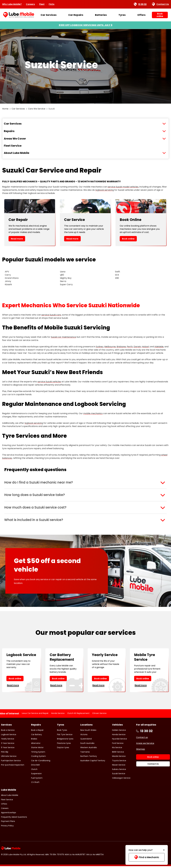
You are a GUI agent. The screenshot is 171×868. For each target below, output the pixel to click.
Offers (141, 15)
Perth (130, 347)
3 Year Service (8, 745)
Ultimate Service (9, 758)
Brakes (34, 741)
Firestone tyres (64, 745)
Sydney (100, 347)
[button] (85, 483)
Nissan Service (119, 767)
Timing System (38, 754)
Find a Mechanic (147, 857)
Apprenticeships (9, 814)
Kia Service (117, 749)
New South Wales (88, 732)
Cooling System (38, 758)
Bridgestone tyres (65, 741)
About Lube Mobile (17, 153)
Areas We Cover (15, 139)
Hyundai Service (119, 741)
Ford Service (118, 745)
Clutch (34, 771)
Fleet (42, 4)
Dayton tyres (63, 749)
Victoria (84, 736)
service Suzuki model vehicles (123, 187)
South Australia (87, 745)
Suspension (36, 775)
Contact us (142, 739)
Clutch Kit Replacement (78, 715)
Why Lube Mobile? (12, 4)
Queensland (86, 741)
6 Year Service (8, 749)
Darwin (137, 347)
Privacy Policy (7, 828)
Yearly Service (8, 741)
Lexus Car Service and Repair (35, 715)
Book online (128, 239)
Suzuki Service (119, 775)
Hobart (146, 347)
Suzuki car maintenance (63, 337)
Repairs (9, 131)
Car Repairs (76, 15)
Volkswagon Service (121, 780)
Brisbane (121, 347)
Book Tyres (62, 732)
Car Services (49, 15)
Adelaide (159, 347)
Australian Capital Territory (93, 762)
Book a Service (8, 732)
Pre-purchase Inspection (13, 767)
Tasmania (85, 754)
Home (5, 109)
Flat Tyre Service (65, 736)
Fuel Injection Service (11, 762)
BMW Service (118, 754)
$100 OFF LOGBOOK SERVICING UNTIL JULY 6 (86, 25)
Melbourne (110, 347)
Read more (17, 239)
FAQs (52, 4)
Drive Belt (35, 767)
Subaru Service (119, 771)
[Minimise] (164, 850)
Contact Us (160, 4)
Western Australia (89, 749)
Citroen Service (99, 715)
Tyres (122, 15)
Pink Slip (5, 754)
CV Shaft (35, 784)
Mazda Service (119, 758)
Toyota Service (119, 762)
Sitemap (141, 751)
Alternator (36, 745)
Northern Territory (89, 758)
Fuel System (37, 780)
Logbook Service (9, 736)
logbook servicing (105, 190)
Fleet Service (13, 146)
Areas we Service (145, 745)
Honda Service (58, 715)
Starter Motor (37, 749)
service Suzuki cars (51, 315)
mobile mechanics (93, 413)
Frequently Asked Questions (14, 819)
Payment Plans (8, 823)
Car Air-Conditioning (41, 762)
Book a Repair (37, 732)
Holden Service (119, 732)
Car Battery (36, 736)
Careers (30, 4)
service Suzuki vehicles (49, 382)
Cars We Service (37, 109)
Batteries (101, 15)
